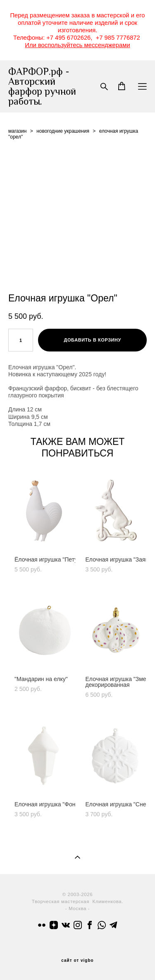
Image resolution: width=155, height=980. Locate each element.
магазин (17, 131)
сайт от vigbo (77, 961)
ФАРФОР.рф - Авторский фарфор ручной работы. (42, 86)
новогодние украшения (63, 131)
